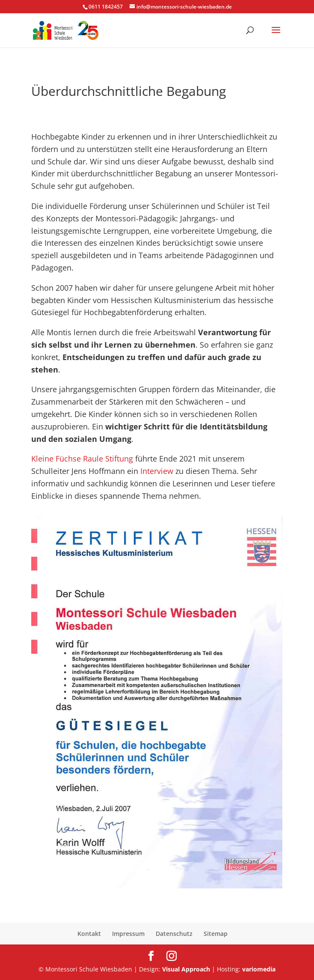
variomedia (259, 969)
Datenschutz (174, 934)
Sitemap (216, 934)
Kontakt (89, 934)
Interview (158, 471)
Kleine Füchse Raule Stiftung (82, 459)
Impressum (128, 934)
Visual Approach (186, 969)
